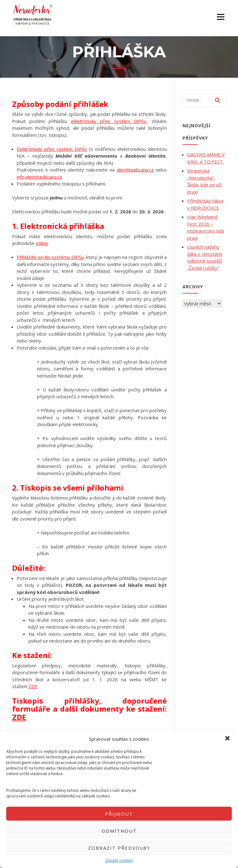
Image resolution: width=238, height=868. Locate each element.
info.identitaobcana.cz (40, 177)
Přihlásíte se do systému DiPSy (50, 257)
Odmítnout (119, 831)
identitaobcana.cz (135, 170)
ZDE (33, 686)
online (42, 243)
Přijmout (119, 814)
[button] (228, 739)
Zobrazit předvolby (119, 848)
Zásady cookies (119, 860)
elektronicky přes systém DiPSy (109, 121)
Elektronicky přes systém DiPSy (52, 149)
